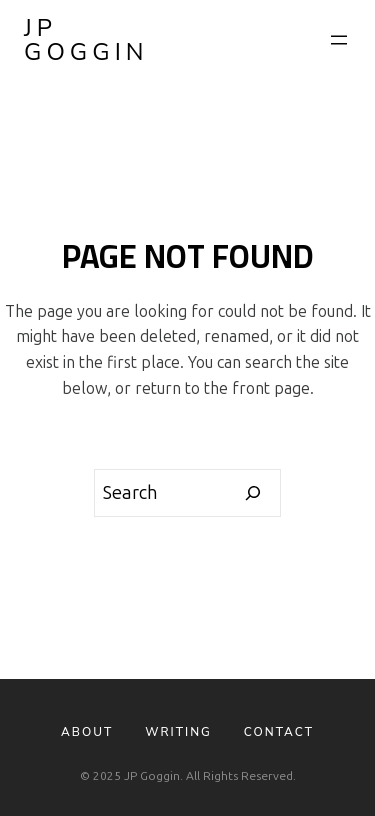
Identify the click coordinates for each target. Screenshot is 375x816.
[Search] (253, 493)
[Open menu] (339, 40)
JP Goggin (86, 40)
